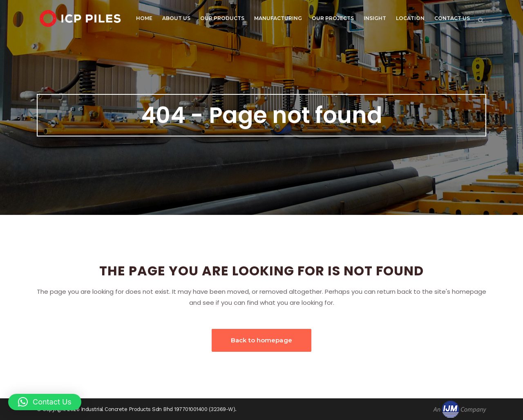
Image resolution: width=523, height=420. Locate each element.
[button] (45, 402)
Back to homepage (261, 340)
